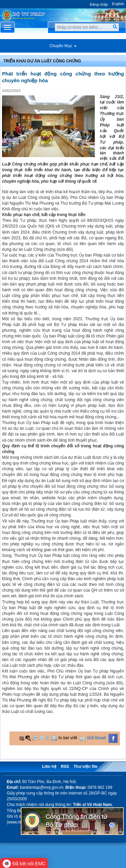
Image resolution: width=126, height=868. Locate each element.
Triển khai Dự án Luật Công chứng (42, 61)
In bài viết (68, 738)
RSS (65, 767)
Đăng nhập (99, 4)
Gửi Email (96, 738)
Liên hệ (49, 767)
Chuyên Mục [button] (63, 46)
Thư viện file (86, 767)
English (118, 4)
